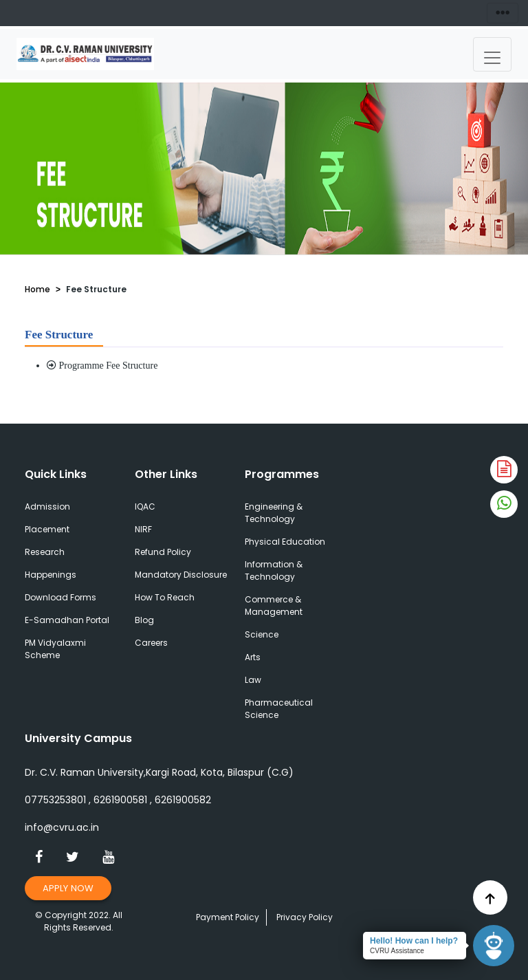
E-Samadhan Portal (67, 620)
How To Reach (165, 597)
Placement (47, 529)
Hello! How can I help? (414, 941)
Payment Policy (228, 917)
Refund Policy (163, 552)
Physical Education (285, 542)
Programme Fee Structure (102, 366)
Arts (253, 657)
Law (253, 680)
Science (262, 634)
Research (45, 552)
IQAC (145, 507)
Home (37, 289)
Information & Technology (274, 570)
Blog (144, 620)
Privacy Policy (305, 917)
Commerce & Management (274, 606)
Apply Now (68, 888)
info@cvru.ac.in (62, 827)
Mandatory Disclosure (181, 575)
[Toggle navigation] (492, 54)
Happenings (51, 575)
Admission (47, 507)
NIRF (143, 529)
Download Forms (60, 597)
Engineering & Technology (274, 513)
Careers (151, 643)
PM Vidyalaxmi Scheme (55, 649)
